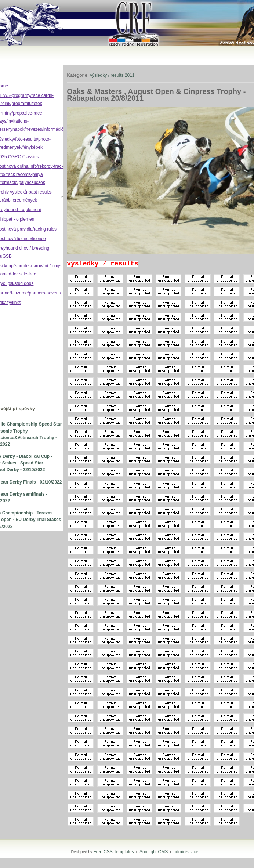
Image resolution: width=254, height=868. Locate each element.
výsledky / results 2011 (112, 75)
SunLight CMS (154, 852)
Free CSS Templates (114, 852)
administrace (186, 852)
